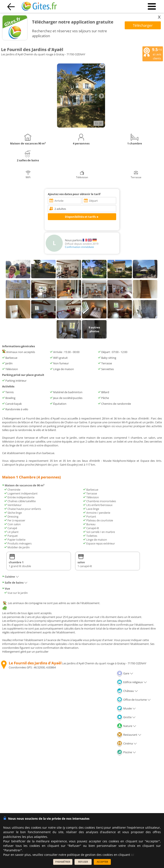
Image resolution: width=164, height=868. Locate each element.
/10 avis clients (153, 53)
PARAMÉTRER (63, 862)
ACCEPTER (102, 862)
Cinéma (127, 743)
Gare (125, 673)
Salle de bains (15, 583)
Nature (126, 726)
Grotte (126, 717)
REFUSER (83, 862)
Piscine (126, 752)
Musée (126, 708)
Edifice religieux (132, 682)
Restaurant (129, 735)
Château (127, 691)
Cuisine (11, 577)
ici (133, 855)
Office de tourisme (134, 700)
